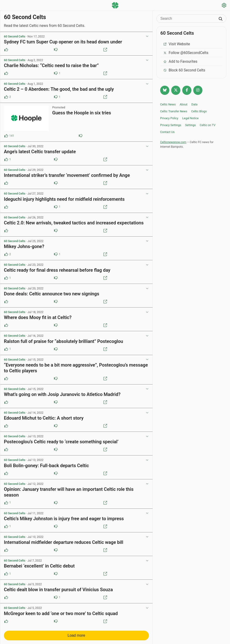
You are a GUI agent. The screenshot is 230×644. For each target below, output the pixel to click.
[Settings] (224, 6)
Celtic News (168, 104)
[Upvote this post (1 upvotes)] (6, 159)
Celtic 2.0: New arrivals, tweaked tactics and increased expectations (74, 223)
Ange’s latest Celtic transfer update (40, 152)
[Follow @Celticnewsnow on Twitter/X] (176, 90)
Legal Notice (190, 118)
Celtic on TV (208, 125)
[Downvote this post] (56, 50)
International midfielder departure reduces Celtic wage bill (64, 542)
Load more (76, 635)
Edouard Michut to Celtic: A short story (44, 418)
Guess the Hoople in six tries (82, 113)
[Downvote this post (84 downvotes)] (81, 136)
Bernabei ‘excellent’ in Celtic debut (39, 566)
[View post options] (147, 37)
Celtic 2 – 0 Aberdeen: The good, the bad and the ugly (59, 89)
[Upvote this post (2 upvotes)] (6, 97)
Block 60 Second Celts (184, 70)
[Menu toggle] (6, 6)
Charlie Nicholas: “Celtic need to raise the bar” (51, 65)
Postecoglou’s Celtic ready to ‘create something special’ (61, 442)
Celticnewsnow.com (173, 142)
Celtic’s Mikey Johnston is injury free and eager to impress (64, 519)
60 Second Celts (15, 36)
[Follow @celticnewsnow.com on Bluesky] (165, 90)
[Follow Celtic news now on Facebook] (187, 90)
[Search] (188, 19)
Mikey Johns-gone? (24, 246)
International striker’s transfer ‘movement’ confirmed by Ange (67, 175)
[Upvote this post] (6, 50)
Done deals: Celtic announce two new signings (52, 294)
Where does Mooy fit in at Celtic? (38, 317)
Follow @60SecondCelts (186, 53)
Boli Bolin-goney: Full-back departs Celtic (46, 466)
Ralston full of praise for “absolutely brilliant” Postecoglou (64, 341)
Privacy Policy (169, 118)
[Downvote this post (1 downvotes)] (56, 73)
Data (195, 104)
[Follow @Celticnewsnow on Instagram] (198, 90)
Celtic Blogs (199, 111)
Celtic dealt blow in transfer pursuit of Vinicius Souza (58, 590)
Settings (190, 125)
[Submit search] (221, 19)
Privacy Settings (171, 125)
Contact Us (167, 132)
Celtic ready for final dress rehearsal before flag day (57, 270)
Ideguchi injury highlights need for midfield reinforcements (64, 199)
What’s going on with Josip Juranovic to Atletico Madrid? (62, 394)
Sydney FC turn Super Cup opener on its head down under (63, 42)
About (184, 104)
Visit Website (177, 44)
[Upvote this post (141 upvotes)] (6, 136)
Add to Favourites (180, 61)
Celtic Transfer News (174, 111)
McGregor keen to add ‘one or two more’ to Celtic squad (61, 613)
